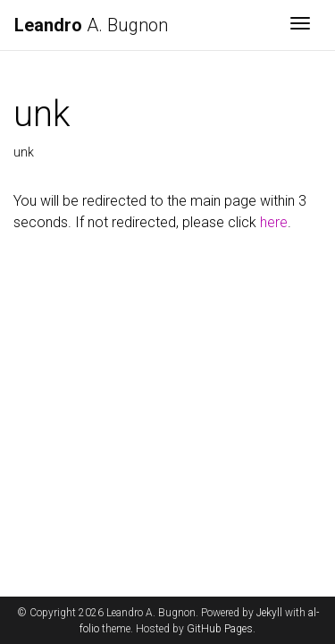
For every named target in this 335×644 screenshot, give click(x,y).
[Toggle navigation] (300, 25)
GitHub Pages (220, 629)
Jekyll (269, 613)
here (274, 222)
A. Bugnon (91, 25)
